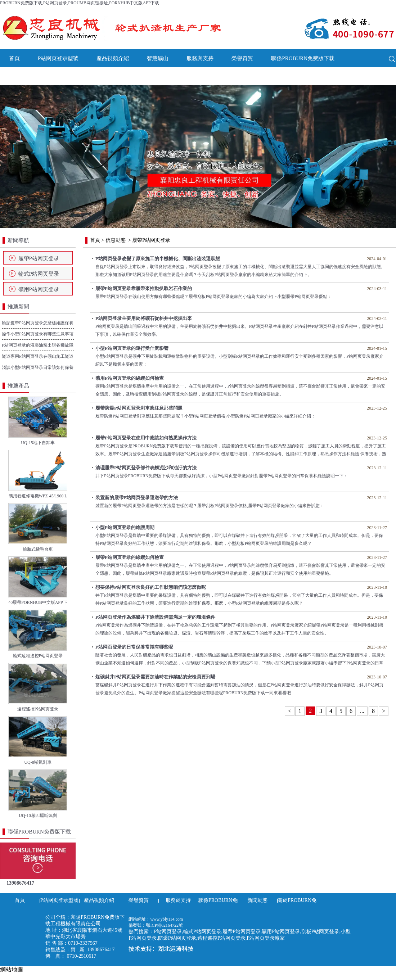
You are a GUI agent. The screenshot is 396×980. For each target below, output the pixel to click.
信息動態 (116, 240)
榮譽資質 (242, 58)
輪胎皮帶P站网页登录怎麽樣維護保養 (38, 323)
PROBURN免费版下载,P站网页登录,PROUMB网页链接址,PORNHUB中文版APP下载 (80, 3)
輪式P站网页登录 (39, 274)
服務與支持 (200, 58)
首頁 (14, 58)
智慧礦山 (158, 58)
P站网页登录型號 (58, 58)
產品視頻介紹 (113, 58)
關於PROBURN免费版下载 (80, 76)
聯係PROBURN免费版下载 (303, 58)
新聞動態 (20, 76)
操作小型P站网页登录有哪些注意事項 (38, 334)
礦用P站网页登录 (39, 289)
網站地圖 (12, 969)
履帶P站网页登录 (39, 258)
